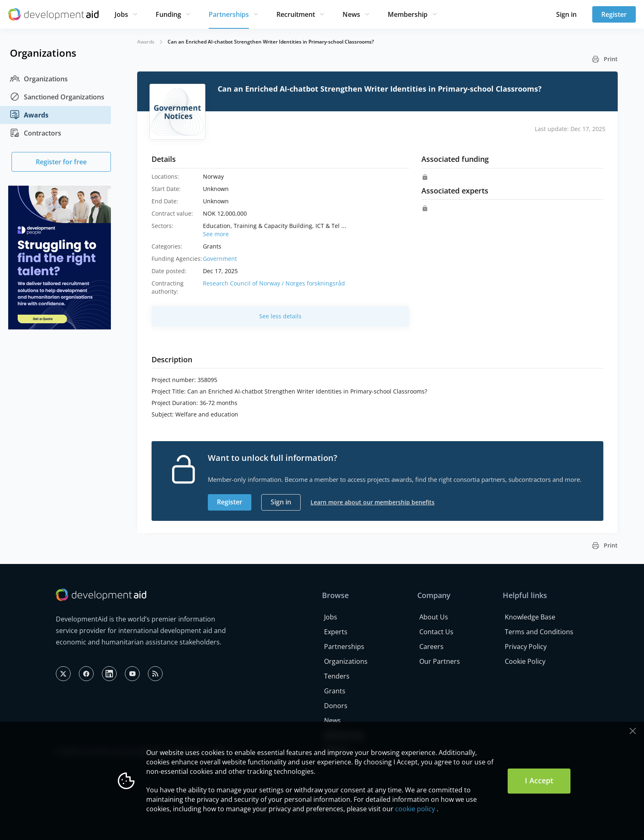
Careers (431, 647)
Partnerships (229, 14)
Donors (336, 706)
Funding (168, 14)
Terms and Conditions (539, 632)
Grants (335, 691)
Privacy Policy (526, 647)
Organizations (39, 79)
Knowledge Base (530, 617)
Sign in (566, 14)
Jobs (121, 14)
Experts (336, 632)
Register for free (61, 162)
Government (220, 259)
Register (614, 14)
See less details (280, 316)
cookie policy (415, 809)
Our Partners (440, 661)
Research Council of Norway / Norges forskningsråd (274, 283)
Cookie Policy (525, 661)
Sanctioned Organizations (57, 97)
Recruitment (296, 14)
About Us (434, 617)
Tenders (337, 676)
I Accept (539, 780)
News (351, 14)
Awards (29, 115)
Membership (408, 14)
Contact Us (436, 632)
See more (216, 234)
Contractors (36, 133)
